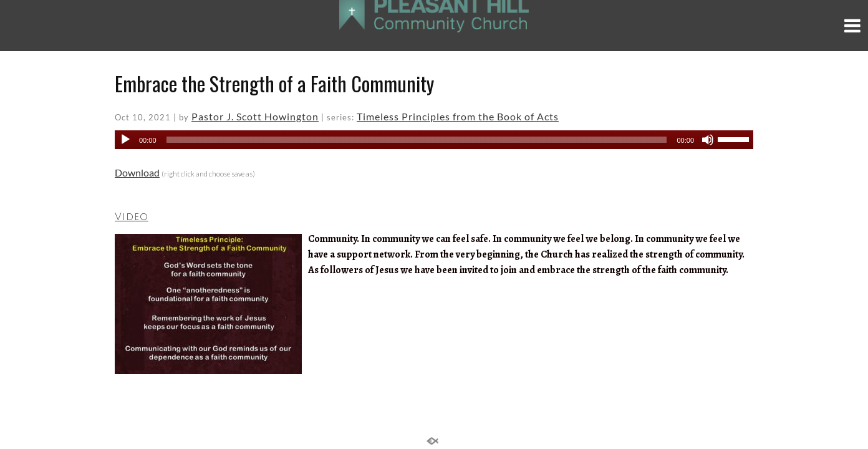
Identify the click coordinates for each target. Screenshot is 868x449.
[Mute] (708, 140)
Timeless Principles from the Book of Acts (458, 116)
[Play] (125, 140)
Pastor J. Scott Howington (255, 116)
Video (132, 217)
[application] (434, 140)
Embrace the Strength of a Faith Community (274, 83)
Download (137, 172)
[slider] (417, 140)
